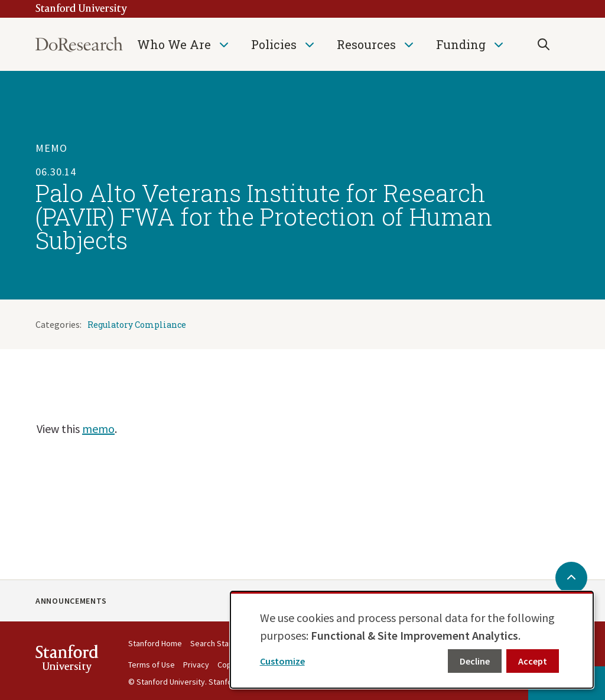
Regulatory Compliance (137, 325)
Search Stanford (219, 643)
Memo (51, 148)
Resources (366, 44)
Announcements (71, 601)
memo (98, 429)
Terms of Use (152, 665)
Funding (461, 44)
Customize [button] (282, 661)
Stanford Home (155, 643)
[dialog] (412, 640)
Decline (475, 661)
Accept (533, 661)
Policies (274, 44)
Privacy (196, 665)
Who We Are (174, 44)
